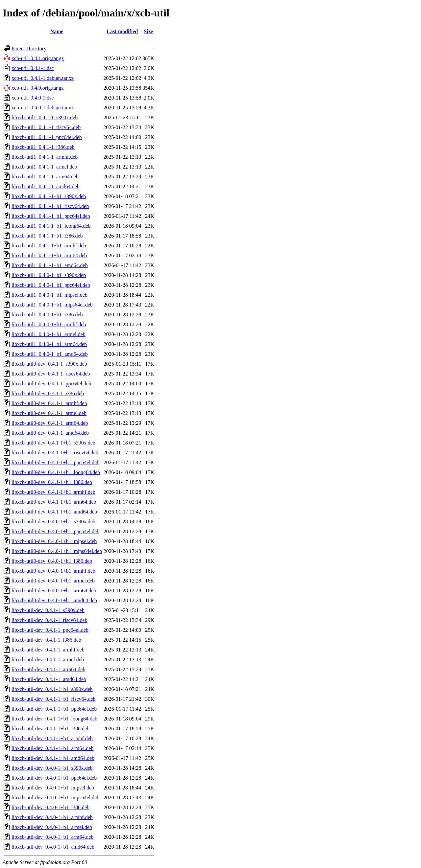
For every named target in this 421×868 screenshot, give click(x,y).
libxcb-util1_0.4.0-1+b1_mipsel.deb (50, 295)
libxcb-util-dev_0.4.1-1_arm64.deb (48, 669)
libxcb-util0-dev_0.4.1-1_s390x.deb (49, 364)
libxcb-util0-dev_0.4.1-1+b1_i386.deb (52, 482)
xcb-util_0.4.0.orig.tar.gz (38, 88)
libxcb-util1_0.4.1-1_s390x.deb (45, 117)
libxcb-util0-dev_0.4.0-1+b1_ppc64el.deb (55, 531)
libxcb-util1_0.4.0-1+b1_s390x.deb (49, 275)
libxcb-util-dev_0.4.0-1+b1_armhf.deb (52, 817)
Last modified (122, 31)
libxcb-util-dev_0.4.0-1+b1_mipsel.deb (53, 788)
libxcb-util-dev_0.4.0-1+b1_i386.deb (50, 807)
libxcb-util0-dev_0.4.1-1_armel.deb (49, 413)
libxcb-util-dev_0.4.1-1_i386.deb (46, 640)
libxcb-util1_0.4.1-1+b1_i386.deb (47, 236)
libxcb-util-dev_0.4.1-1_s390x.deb (48, 610)
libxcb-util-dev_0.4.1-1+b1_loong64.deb (54, 719)
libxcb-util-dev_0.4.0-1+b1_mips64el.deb (55, 798)
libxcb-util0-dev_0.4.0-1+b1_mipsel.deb (54, 541)
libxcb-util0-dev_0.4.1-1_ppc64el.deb (51, 384)
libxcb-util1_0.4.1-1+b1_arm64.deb (49, 255)
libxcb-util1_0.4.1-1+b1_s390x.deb (49, 196)
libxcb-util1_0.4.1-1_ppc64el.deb (47, 137)
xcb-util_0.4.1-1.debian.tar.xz (43, 78)
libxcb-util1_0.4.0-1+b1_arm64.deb (49, 344)
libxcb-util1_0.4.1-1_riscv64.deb (46, 127)
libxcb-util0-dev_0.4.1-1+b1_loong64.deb (56, 472)
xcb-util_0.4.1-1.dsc (33, 68)
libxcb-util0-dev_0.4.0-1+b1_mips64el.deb (57, 551)
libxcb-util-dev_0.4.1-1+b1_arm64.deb (52, 748)
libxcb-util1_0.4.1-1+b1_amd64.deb (50, 265)
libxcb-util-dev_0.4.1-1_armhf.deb (48, 650)
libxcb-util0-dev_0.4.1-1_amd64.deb (50, 433)
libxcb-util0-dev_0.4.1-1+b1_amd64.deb (54, 512)
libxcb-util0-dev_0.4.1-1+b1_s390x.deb (53, 443)
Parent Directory (29, 48)
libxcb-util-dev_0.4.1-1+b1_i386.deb (50, 729)
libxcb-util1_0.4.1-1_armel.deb (44, 167)
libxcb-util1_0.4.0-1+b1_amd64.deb (50, 354)
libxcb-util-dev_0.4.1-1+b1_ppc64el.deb (54, 709)
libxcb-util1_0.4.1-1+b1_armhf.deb (49, 246)
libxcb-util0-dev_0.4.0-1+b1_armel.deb (53, 581)
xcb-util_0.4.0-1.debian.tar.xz (43, 108)
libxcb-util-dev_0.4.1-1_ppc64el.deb (50, 630)
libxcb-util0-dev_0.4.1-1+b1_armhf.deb (53, 492)
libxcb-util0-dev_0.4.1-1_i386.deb (48, 393)
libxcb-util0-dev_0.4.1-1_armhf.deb (49, 403)
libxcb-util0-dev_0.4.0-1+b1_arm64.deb (54, 591)
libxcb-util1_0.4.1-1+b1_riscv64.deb (50, 206)
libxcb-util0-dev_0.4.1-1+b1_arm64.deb (54, 502)
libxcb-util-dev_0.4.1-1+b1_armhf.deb (52, 738)
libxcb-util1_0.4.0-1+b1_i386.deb (47, 315)
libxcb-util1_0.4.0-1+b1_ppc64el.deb (51, 285)
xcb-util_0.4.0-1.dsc (33, 98)
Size (148, 31)
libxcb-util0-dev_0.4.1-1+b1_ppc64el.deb (55, 462)
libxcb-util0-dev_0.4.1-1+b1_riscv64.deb (55, 453)
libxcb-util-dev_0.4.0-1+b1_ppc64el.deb (54, 778)
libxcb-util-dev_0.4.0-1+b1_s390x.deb (52, 768)
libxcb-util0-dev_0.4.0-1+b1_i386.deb (52, 561)
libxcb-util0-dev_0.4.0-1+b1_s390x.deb (53, 522)
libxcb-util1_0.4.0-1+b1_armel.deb (49, 334)
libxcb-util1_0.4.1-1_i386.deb (43, 147)
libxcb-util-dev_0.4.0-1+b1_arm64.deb (52, 837)
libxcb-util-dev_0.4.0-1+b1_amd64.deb (53, 847)
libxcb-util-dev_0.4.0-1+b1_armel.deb (52, 827)
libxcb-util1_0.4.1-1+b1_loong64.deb (51, 226)
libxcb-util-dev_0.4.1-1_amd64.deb (49, 679)
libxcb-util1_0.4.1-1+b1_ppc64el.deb (51, 216)
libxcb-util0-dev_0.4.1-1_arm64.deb (50, 423)
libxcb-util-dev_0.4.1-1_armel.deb (48, 660)
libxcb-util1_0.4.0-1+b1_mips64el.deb (52, 305)
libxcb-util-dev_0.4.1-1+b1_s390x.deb (52, 689)
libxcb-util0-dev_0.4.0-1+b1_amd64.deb (54, 600)
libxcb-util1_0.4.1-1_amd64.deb (46, 186)
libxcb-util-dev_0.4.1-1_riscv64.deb (50, 620)
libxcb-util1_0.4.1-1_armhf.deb (45, 157)
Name (57, 31)
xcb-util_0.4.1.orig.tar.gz (38, 58)
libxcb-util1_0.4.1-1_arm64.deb (45, 177)
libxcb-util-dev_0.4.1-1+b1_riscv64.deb (54, 699)
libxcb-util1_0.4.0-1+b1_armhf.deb (49, 324)
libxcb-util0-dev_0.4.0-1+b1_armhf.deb (53, 571)
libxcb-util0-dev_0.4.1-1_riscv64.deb (51, 374)
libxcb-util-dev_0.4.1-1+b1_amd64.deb (53, 758)
